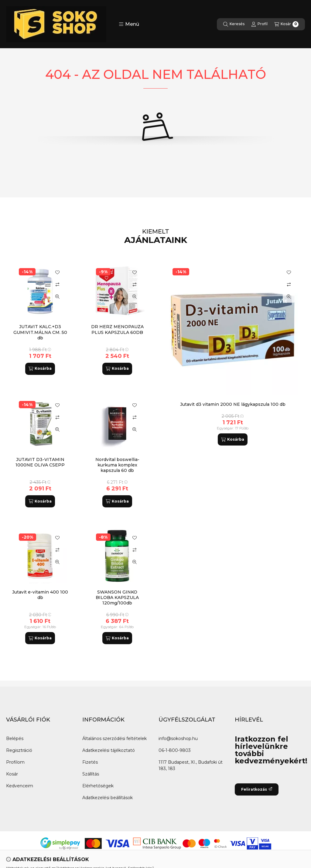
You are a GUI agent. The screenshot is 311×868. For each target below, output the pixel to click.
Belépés (15, 738)
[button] (129, 24)
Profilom (15, 762)
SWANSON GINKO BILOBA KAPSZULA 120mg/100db (117, 597)
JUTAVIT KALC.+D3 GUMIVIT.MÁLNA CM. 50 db (40, 332)
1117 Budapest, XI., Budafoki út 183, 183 (191, 765)
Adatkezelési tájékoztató (109, 750)
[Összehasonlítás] (289, 284)
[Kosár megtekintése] (286, 24)
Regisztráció (19, 750)
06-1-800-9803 (175, 750)
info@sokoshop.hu (178, 738)
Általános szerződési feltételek (114, 738)
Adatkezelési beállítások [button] (108, 798)
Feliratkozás (257, 789)
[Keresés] (234, 24)
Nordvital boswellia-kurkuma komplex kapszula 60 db (117, 465)
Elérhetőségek (98, 786)
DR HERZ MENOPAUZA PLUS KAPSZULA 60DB (117, 329)
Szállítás (91, 774)
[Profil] (259, 24)
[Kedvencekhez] (289, 272)
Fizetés (90, 762)
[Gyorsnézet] (289, 297)
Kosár (12, 774)
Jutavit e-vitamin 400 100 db (40, 595)
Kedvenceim (20, 786)
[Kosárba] (233, 439)
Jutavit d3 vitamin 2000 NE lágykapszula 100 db (233, 404)
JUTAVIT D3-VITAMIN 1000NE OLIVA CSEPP (40, 462)
